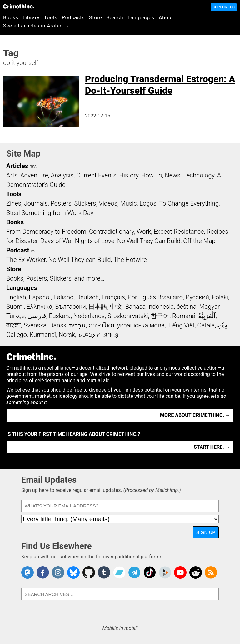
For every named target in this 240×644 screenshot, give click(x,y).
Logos (148, 203)
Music (128, 203)
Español (40, 297)
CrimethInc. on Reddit (196, 572)
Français (113, 297)
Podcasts (73, 18)
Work (144, 232)
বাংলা (14, 325)
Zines (14, 203)
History (129, 175)
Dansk (58, 325)
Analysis (62, 175)
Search (115, 18)
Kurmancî (43, 335)
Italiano (63, 297)
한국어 (160, 316)
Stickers (85, 203)
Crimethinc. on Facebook (43, 572)
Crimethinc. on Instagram (58, 572)
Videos (108, 203)
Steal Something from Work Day (50, 213)
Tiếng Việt (181, 325)
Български (70, 307)
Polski (220, 297)
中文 (116, 307)
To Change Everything (189, 203)
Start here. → (212, 447)
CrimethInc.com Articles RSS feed (211, 572)
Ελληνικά (39, 307)
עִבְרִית (77, 325)
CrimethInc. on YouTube (180, 572)
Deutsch (87, 297)
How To (152, 175)
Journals (36, 203)
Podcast (18, 250)
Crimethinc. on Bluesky (73, 572)
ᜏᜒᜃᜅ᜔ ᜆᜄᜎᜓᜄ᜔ (98, 335)
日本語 (98, 307)
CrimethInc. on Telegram (134, 572)
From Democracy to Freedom (46, 232)
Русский (197, 297)
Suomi (15, 307)
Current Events (96, 175)
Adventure (34, 175)
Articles (17, 166)
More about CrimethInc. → (195, 415)
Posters (61, 203)
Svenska (35, 325)
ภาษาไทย (101, 325)
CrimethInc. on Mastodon (27, 572)
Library (31, 18)
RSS (33, 167)
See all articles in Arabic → (36, 26)
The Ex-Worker (26, 260)
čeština (186, 307)
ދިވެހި (222, 325)
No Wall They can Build (80, 260)
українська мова (141, 325)
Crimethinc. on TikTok (150, 572)
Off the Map (199, 241)
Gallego (17, 335)
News (172, 175)
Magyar (209, 307)
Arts (12, 175)
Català (206, 325)
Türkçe (15, 316)
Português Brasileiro (155, 297)
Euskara (60, 316)
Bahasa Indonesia (150, 307)
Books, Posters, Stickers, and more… (55, 278)
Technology (199, 175)
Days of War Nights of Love (77, 241)
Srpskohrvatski (128, 316)
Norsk (67, 335)
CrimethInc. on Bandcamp (119, 572)
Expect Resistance (179, 232)
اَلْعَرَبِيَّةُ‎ (207, 316)
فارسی (37, 316)
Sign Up (206, 532)
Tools (51, 18)
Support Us (224, 7)
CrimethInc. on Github (89, 572)
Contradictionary (112, 232)
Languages (141, 18)
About (166, 18)
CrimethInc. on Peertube (165, 572)
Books (11, 18)
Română (184, 316)
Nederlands (89, 316)
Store (95, 18)
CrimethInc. (19, 6)
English (16, 297)
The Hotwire (130, 260)
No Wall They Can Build (149, 241)
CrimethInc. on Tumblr (104, 572)
